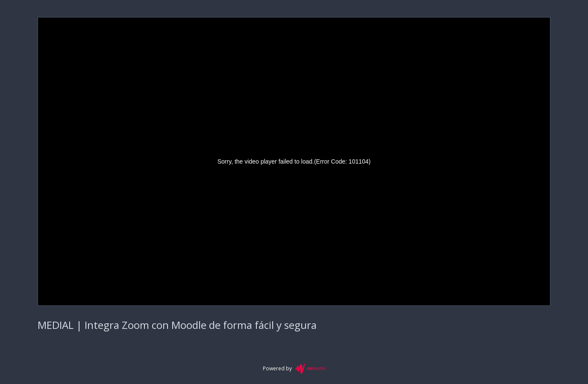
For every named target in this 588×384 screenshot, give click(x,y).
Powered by (294, 369)
